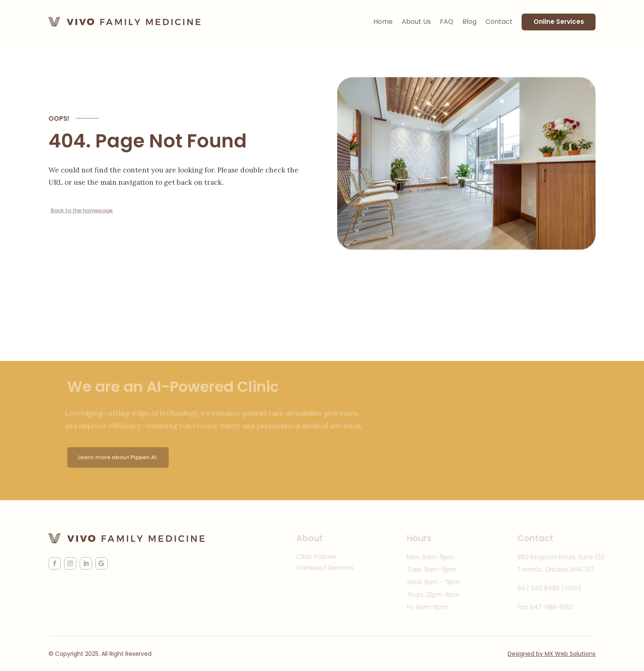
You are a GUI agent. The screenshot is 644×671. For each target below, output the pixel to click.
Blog (469, 22)
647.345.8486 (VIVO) (562, 588)
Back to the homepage (84, 210)
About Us (416, 22)
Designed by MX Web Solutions (552, 654)
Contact (499, 22)
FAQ (447, 22)
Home (383, 22)
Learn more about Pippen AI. (129, 457)
